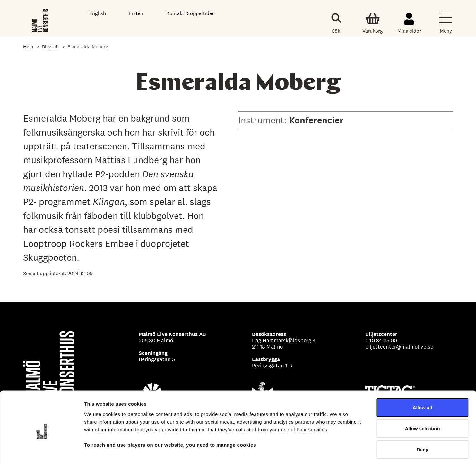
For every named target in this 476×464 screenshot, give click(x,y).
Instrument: (264, 120)
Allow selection (422, 401)
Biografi (50, 47)
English (98, 13)
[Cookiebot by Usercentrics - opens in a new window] (42, 451)
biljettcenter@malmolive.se (399, 347)
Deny (423, 422)
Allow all (423, 380)
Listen (136, 13)
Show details (337, 451)
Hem (28, 47)
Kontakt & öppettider (190, 13)
